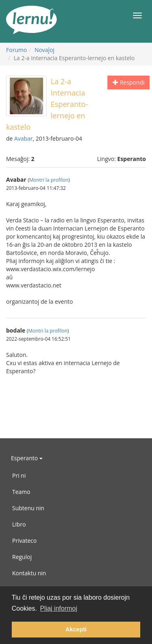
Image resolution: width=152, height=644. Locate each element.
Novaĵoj (44, 50)
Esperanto (27, 458)
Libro (19, 524)
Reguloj (22, 557)
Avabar (24, 138)
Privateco (24, 541)
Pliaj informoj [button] (59, 608)
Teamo (21, 492)
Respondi (128, 82)
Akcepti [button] (76, 629)
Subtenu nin (28, 508)
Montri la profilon (49, 180)
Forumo (16, 50)
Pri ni (19, 475)
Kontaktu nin (29, 573)
